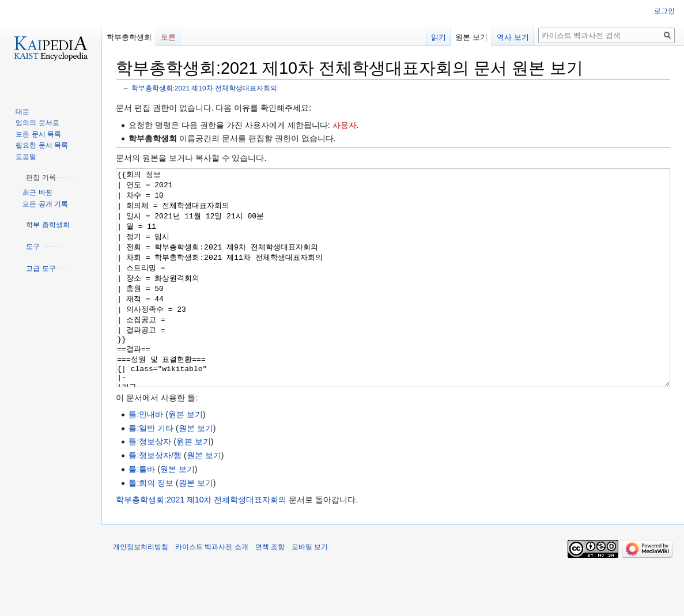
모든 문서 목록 (38, 134)
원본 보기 (186, 458)
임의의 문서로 (37, 123)
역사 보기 (513, 37)
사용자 (345, 125)
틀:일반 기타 (151, 471)
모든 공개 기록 (45, 204)
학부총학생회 (129, 37)
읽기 (439, 37)
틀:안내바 (146, 458)
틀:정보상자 (150, 485)
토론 (168, 37)
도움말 (26, 157)
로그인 (664, 11)
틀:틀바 (142, 512)
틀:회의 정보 (151, 526)
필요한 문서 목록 (42, 145)
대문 (22, 112)
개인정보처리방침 (141, 590)
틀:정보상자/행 (155, 498)
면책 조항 (270, 590)
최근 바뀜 (37, 192)
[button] (41, 177)
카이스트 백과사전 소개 (212, 590)
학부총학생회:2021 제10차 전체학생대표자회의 (204, 88)
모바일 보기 (310, 590)
